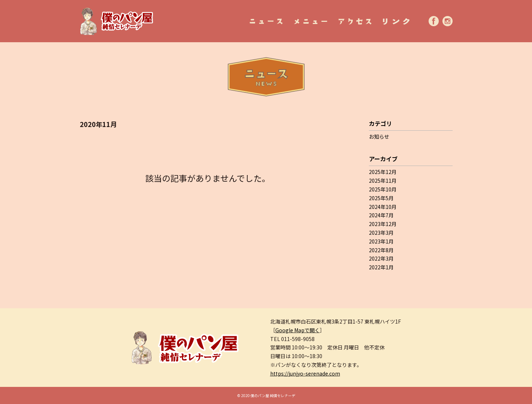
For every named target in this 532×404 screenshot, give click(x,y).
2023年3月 (381, 233)
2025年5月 (381, 198)
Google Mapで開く (297, 330)
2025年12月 (383, 172)
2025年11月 (383, 181)
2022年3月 (381, 258)
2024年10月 (383, 207)
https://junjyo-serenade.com (305, 373)
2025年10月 (383, 189)
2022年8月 (381, 250)
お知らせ (379, 136)
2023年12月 (383, 224)
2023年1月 (381, 241)
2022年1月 (381, 267)
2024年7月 (381, 215)
